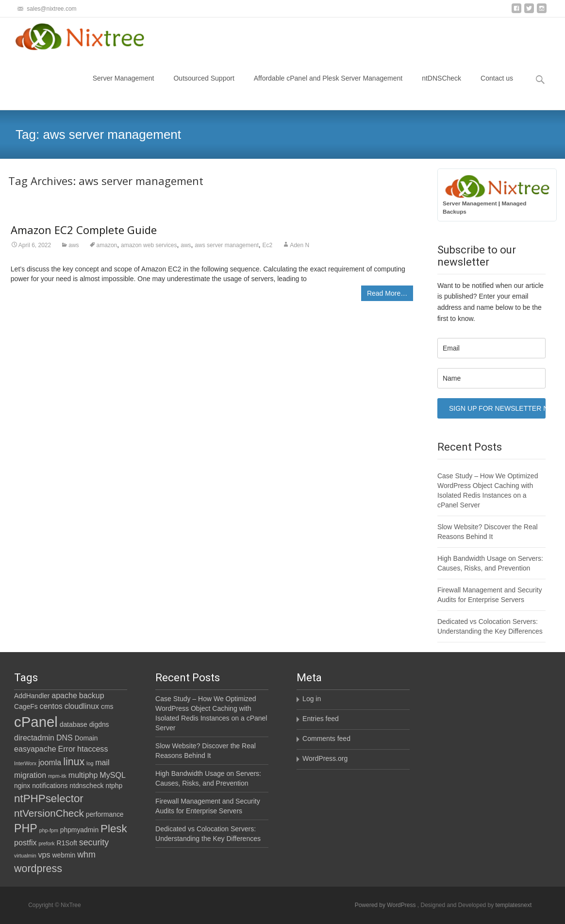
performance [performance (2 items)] (105, 814)
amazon (107, 245)
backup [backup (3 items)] (92, 695)
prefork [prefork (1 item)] (46, 843)
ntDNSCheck (441, 87)
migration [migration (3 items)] (30, 775)
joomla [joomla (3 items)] (50, 762)
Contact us (497, 87)
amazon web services (149, 245)
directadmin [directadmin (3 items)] (34, 738)
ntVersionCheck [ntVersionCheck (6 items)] (49, 813)
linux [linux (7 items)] (74, 762)
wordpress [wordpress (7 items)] (38, 869)
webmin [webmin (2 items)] (64, 855)
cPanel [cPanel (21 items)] (36, 722)
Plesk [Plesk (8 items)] (114, 829)
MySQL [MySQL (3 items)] (113, 775)
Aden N (299, 245)
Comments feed (326, 739)
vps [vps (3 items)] (44, 855)
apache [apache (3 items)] (64, 695)
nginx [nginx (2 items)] (22, 786)
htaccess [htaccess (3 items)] (92, 749)
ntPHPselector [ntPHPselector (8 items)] (49, 798)
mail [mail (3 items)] (102, 762)
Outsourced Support (204, 87)
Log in (312, 699)
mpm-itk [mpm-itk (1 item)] (57, 776)
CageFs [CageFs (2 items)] (26, 706)
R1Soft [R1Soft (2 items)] (66, 843)
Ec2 (268, 245)
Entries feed (321, 719)
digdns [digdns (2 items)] (99, 724)
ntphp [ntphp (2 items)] (114, 786)
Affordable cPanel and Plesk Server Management (328, 87)
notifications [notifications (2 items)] (50, 786)
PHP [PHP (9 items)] (26, 828)
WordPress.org (325, 758)
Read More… (387, 293)
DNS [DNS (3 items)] (65, 738)
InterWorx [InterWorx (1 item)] (25, 763)
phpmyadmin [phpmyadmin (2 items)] (79, 830)
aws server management (226, 245)
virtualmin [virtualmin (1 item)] (25, 856)
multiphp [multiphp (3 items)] (83, 775)
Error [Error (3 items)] (67, 749)
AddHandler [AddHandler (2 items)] (32, 696)
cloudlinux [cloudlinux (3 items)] (82, 706)
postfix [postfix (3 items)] (25, 842)
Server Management (124, 87)
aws (74, 245)
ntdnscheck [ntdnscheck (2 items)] (86, 786)
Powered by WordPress (386, 905)
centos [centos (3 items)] (51, 706)
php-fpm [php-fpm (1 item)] (49, 830)
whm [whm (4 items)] (86, 855)
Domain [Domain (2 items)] (86, 738)
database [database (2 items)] (74, 724)
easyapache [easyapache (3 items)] (35, 749)
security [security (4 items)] (94, 842)
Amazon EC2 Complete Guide (84, 230)
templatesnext (514, 905)
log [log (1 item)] (90, 763)
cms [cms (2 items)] (107, 706)
